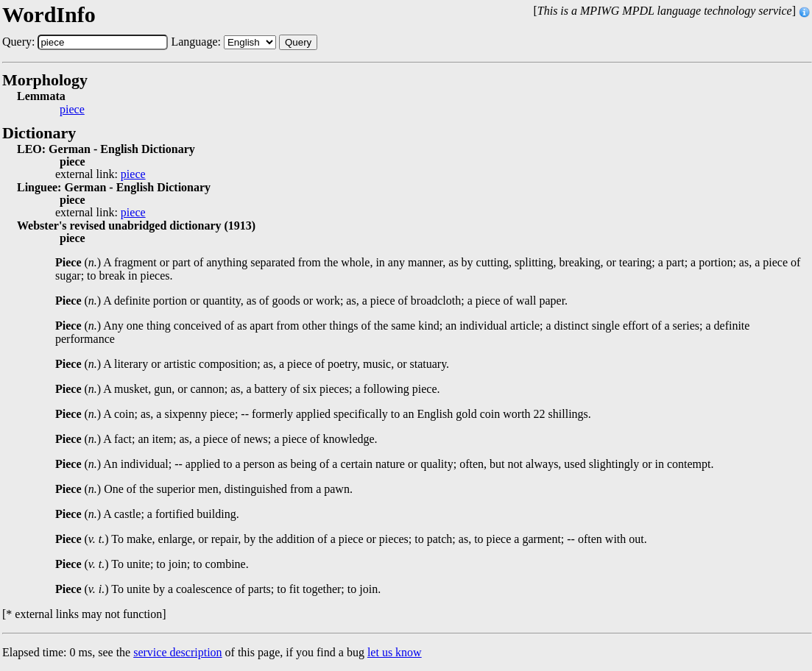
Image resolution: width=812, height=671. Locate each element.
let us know (395, 652)
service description (177, 652)
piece (72, 110)
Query (298, 42)
